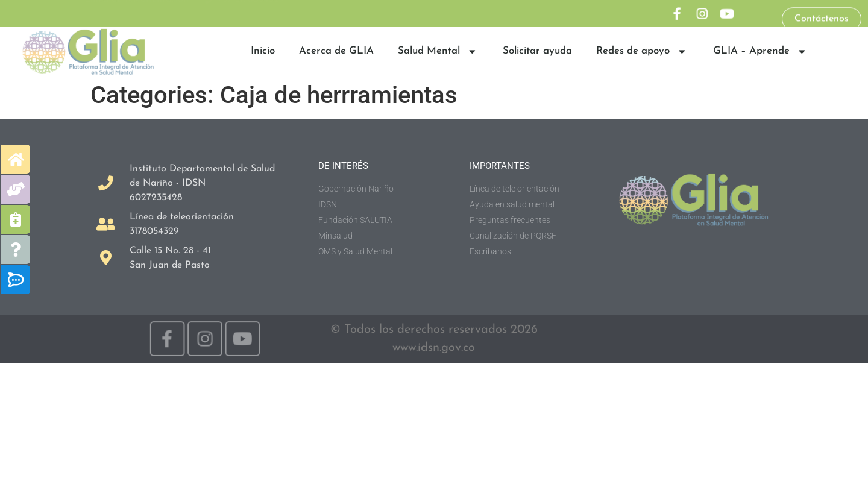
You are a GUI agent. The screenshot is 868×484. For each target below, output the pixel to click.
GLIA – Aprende (761, 52)
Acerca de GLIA (336, 51)
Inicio (263, 51)
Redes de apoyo (642, 52)
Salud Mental (438, 52)
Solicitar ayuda (537, 51)
